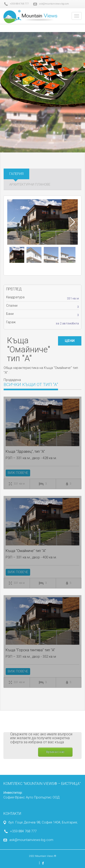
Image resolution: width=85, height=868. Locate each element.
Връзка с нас (55, 752)
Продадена (42, 403)
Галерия (16, 174)
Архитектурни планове (30, 184)
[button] (72, 222)
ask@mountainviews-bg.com (51, 4)
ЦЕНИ (70, 341)
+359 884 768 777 (16, 4)
